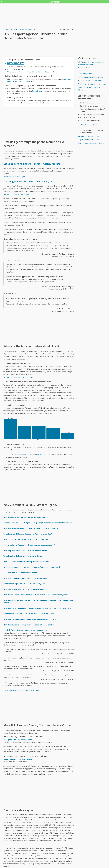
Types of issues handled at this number (92, 84)
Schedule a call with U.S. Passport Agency (18, 377)
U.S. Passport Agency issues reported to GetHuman (22, 690)
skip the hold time (36, 103)
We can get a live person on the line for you (28, 181)
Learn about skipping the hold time (16, 194)
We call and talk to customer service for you (92, 69)
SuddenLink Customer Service (89, 136)
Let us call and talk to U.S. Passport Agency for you (32, 164)
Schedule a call (49, 72)
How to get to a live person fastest (90, 77)
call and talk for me (27, 454)
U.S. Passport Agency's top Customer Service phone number (91, 63)
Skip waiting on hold (34, 72)
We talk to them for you (16, 72)
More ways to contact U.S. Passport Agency (91, 89)
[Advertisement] (39, 123)
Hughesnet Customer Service (88, 140)
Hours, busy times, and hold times (90, 81)
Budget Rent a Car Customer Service (91, 143)
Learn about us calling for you (14, 177)
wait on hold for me (43, 454)
